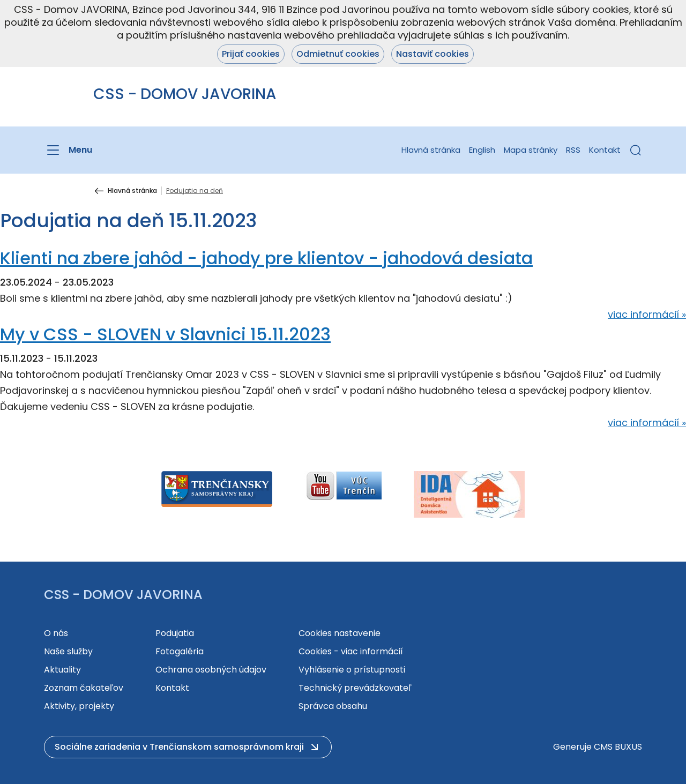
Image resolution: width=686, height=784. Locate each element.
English (482, 150)
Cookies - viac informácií (351, 651)
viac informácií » (647, 314)
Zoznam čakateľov (84, 688)
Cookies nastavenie (340, 633)
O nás (56, 633)
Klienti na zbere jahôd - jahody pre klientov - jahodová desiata (266, 258)
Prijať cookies (251, 54)
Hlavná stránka (431, 150)
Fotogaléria (180, 651)
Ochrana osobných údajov (211, 670)
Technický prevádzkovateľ (355, 688)
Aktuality (62, 670)
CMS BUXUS (618, 747)
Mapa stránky (531, 150)
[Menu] (68, 150)
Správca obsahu (333, 706)
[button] (636, 150)
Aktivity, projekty (79, 706)
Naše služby (68, 651)
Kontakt (605, 150)
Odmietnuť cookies (338, 54)
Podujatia (175, 633)
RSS (573, 150)
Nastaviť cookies (433, 54)
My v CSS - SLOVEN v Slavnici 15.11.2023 (165, 334)
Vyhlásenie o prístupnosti (352, 670)
